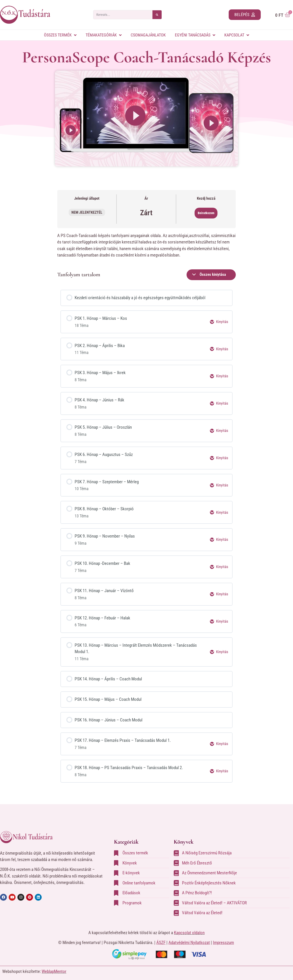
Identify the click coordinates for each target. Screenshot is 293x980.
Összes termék (60, 35)
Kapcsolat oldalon (189, 928)
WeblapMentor (54, 967)
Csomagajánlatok (148, 35)
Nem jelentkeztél (87, 212)
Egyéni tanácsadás (195, 35)
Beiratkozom (206, 213)
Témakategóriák (104, 35)
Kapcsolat (237, 35)
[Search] (157, 15)
